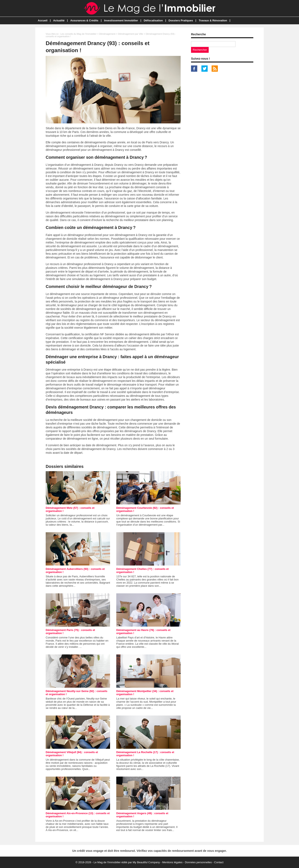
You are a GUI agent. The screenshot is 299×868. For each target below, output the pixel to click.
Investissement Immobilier (121, 20)
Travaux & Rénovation (213, 20)
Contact (219, 862)
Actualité (59, 20)
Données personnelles (198, 862)
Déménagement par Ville (131, 34)
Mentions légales (172, 862)
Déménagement (107, 34)
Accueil (43, 20)
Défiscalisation (153, 20)
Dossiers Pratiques (181, 20)
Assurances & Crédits (84, 20)
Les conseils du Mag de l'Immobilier (78, 34)
